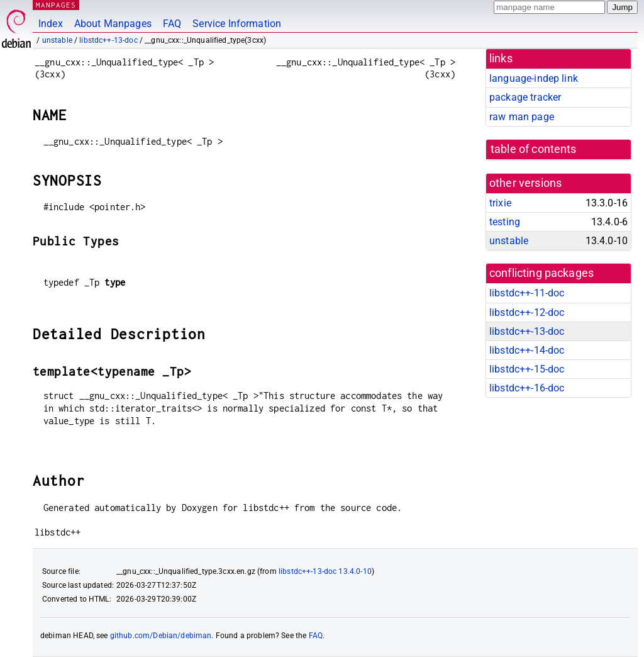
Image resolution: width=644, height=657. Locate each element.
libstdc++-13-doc (108, 40)
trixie (500, 203)
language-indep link (534, 78)
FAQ (172, 24)
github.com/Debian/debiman (161, 636)
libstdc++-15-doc (527, 369)
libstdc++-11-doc (527, 293)
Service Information (237, 24)
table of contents (534, 149)
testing (505, 222)
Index (51, 24)
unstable (57, 40)
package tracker (525, 97)
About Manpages (113, 24)
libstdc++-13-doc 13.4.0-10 (325, 571)
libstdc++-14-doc (527, 350)
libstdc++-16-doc (527, 388)
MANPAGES (56, 5)
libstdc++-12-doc (527, 312)
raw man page (522, 117)
